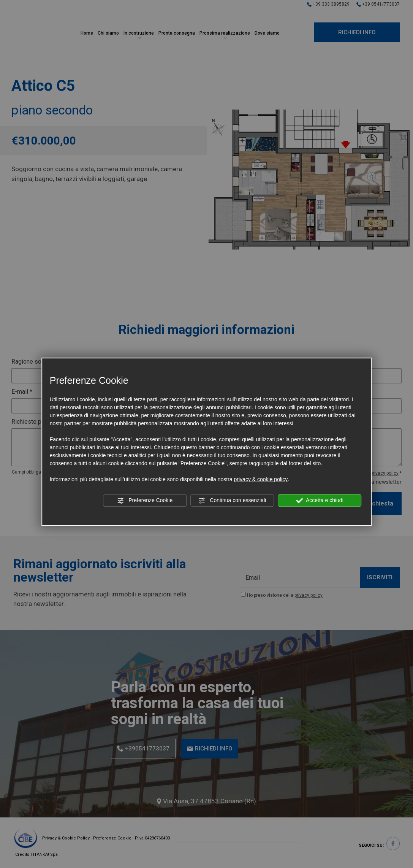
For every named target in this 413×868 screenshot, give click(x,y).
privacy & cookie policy (261, 479)
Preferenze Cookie (145, 501)
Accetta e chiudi (320, 501)
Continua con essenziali (232, 501)
